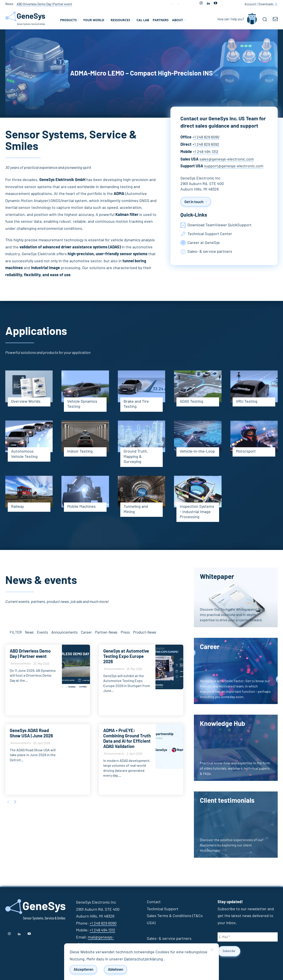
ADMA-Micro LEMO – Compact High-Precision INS (141, 73)
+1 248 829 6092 (206, 145)
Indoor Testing (80, 451)
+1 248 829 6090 (206, 137)
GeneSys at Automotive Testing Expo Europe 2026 (126, 657)
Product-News (145, 633)
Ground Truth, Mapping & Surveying (136, 457)
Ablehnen (116, 970)
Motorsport (246, 451)
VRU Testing (247, 402)
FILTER (16, 633)
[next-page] (15, 803)
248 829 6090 (105, 923)
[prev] (171, 4)
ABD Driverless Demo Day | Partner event (44, 4)
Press (125, 633)
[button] (265, 19)
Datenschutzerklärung (144, 959)
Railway (17, 507)
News (29, 633)
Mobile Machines (81, 507)
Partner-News (106, 633)
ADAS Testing (191, 402)
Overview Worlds (26, 402)
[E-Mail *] (248, 937)
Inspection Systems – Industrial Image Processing (197, 512)
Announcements (64, 633)
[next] (178, 4)
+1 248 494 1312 (206, 152)
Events (42, 633)
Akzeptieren (83, 970)
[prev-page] (8, 803)
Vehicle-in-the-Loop (197, 451)
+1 (92, 923)
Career (86, 633)
